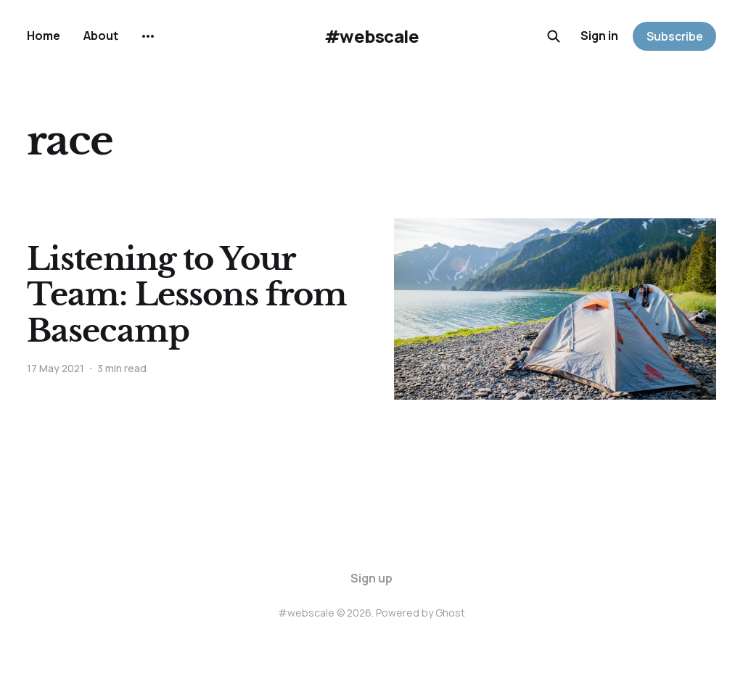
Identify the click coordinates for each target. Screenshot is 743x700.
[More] (148, 36)
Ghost (450, 613)
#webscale (372, 36)
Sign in (599, 36)
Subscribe (675, 36)
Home (44, 36)
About (101, 36)
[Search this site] (554, 36)
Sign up (371, 578)
